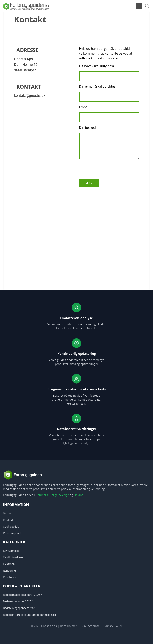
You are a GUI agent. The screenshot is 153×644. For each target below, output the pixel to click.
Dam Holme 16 (26, 64)
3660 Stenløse (25, 70)
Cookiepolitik (11, 527)
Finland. (79, 495)
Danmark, (42, 495)
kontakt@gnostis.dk (30, 96)
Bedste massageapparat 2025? (22, 595)
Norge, (54, 495)
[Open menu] (139, 6)
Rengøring (9, 571)
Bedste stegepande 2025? (19, 608)
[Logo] (26, 6)
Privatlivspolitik (12, 533)
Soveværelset (11, 551)
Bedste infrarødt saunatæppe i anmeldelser (30, 615)
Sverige (64, 495)
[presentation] (109, 171)
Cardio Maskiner (13, 557)
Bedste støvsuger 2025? (18, 601)
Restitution (10, 577)
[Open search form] (147, 6)
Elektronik (9, 564)
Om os (7, 513)
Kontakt (8, 520)
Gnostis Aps (23, 59)
